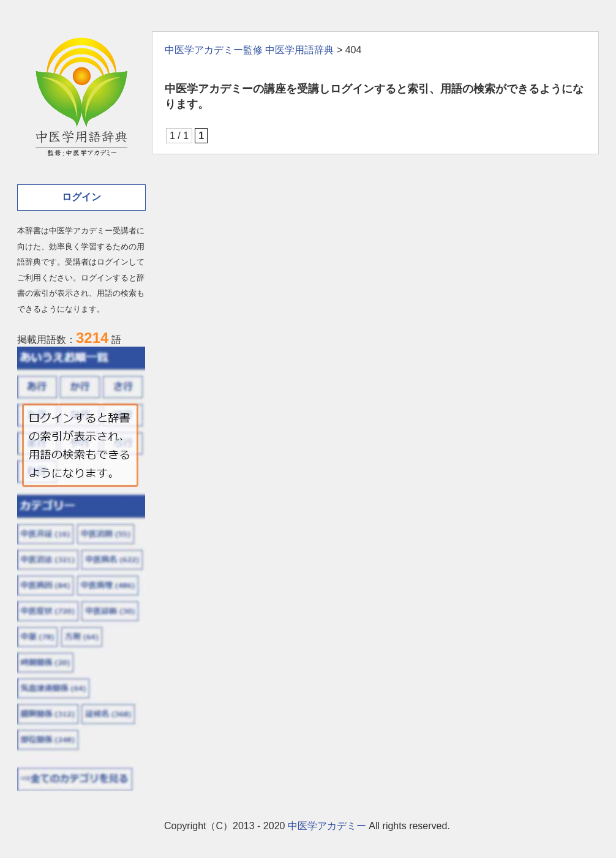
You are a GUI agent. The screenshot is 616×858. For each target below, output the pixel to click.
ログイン (81, 197)
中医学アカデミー (327, 826)
